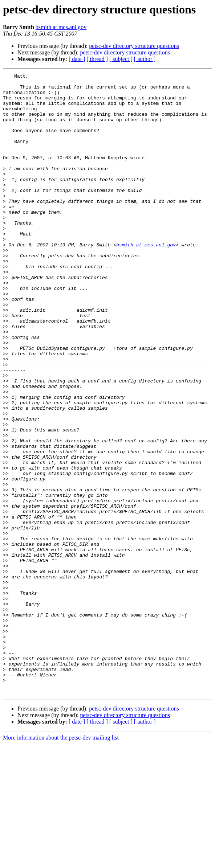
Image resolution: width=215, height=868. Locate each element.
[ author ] (145, 59)
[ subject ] (121, 59)
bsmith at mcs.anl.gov (61, 27)
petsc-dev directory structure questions (134, 46)
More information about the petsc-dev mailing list (61, 862)
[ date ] (77, 59)
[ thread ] (97, 59)
